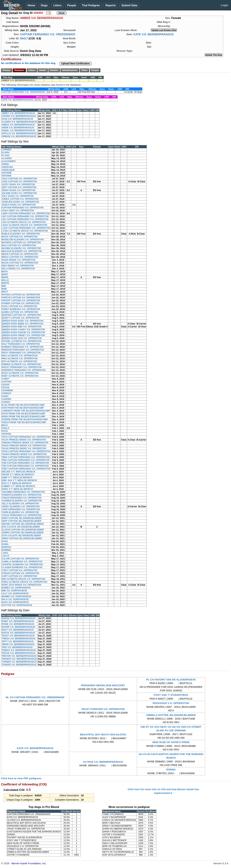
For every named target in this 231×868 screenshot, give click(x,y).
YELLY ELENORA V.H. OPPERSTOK (20, 504)
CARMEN (6, 150)
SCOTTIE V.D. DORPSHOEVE (17, 605)
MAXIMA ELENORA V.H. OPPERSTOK (21, 248)
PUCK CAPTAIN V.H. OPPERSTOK (19, 306)
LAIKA (5, 553)
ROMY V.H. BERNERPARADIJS (18, 621)
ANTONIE (6, 176)
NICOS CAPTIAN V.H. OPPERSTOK (20, 263)
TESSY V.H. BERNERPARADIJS (18, 636)
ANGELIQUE (8, 170)
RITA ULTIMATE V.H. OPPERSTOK (19, 361)
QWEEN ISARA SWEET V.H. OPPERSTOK (23, 335)
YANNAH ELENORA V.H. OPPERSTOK (22, 495)
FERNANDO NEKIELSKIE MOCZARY (103, 685)
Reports (111, 5)
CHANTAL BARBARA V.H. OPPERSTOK (22, 564)
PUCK (5, 431)
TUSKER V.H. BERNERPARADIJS (19, 665)
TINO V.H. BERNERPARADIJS (17, 647)
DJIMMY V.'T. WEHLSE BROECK (18, 486)
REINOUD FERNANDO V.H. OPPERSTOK (23, 350)
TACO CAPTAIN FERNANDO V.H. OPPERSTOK (26, 437)
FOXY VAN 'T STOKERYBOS (171, 695)
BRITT (5, 292)
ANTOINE (6, 173)
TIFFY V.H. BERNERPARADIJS (18, 641)
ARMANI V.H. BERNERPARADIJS (19, 136)
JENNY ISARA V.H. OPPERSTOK (19, 190)
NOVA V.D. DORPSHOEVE (15, 602)
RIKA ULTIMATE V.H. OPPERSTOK (20, 356)
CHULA (5, 428)
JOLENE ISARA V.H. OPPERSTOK (19, 193)
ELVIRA (6, 152)
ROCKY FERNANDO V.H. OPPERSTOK (22, 367)
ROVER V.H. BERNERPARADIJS (18, 627)
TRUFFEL (7, 434)
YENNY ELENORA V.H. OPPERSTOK (21, 506)
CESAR (5, 385)
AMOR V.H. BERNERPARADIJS (18, 128)
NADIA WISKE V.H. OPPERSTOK (19, 260)
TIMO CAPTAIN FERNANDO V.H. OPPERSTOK (26, 457)
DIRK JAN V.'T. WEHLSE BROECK (19, 480)
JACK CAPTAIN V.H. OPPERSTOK (19, 179)
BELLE (5, 280)
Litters (57, 5)
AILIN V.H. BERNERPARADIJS (17, 119)
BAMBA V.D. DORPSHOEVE (16, 588)
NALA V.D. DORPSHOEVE (15, 599)
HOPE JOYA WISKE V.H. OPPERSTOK (21, 585)
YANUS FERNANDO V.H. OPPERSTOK (22, 498)
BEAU (5, 271)
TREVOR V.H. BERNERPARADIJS (19, 656)
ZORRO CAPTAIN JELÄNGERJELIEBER (22, 533)
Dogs (44, 5)
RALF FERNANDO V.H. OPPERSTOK (21, 344)
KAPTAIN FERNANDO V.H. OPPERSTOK (23, 208)
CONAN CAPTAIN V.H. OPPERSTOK (20, 573)
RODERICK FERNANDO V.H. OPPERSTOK (24, 370)
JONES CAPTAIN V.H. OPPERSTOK (20, 199)
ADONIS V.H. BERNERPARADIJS (19, 116)
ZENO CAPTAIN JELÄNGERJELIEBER (22, 518)
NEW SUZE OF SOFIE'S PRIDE (171, 742)
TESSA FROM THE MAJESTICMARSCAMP (24, 422)
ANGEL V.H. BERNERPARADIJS (18, 130)
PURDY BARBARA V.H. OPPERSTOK (21, 309)
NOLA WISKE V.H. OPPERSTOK (18, 269)
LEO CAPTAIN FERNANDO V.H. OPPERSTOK (25, 216)
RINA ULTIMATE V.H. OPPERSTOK (20, 358)
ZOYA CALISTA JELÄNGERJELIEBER (21, 535)
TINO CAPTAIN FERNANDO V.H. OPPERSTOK (26, 460)
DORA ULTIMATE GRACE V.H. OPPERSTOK (24, 582)
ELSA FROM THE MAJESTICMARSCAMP (23, 405)
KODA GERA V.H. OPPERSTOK (18, 211)
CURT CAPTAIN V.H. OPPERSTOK (19, 576)
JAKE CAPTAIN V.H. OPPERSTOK (19, 182)
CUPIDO (6, 402)
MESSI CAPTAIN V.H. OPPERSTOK (20, 254)
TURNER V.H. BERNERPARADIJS (19, 662)
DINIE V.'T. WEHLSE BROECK (17, 477)
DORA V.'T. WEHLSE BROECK (17, 489)
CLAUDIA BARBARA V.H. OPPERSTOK (22, 567)
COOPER (6, 399)
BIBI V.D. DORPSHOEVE (14, 591)
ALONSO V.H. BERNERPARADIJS (19, 122)
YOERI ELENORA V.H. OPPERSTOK (20, 512)
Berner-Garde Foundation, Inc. (29, 863)
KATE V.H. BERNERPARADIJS (154, 34)
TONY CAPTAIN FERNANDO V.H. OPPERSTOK (26, 469)
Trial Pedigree (91, 5)
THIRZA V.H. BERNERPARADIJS (18, 639)
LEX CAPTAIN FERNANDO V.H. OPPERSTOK (25, 219)
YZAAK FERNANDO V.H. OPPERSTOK (22, 515)
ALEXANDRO (9, 161)
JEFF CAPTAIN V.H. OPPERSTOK (19, 187)
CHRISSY (6, 393)
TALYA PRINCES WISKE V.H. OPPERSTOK (24, 440)
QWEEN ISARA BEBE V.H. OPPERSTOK (22, 324)
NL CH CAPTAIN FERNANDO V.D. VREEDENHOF (35, 697)
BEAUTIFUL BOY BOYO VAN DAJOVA (103, 734)
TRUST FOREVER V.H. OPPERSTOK (103, 709)
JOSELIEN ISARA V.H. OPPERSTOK (20, 202)
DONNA (171, 769)
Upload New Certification (76, 63)
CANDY (5, 379)
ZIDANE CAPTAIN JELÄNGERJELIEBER (23, 524)
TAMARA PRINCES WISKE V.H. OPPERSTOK (25, 443)
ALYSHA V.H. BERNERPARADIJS (103, 762)
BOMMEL (6, 550)
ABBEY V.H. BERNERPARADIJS (18, 113)
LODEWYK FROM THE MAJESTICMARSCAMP (26, 411)
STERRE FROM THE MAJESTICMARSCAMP (25, 419)
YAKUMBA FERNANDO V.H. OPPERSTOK (23, 492)
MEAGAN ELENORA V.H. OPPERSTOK (22, 251)
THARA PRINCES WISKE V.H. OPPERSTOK (24, 454)
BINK (4, 289)
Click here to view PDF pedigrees (21, 778)
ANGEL (5, 164)
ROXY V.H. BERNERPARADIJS (18, 630)
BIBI (4, 286)
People (72, 5)
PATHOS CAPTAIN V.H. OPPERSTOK (21, 295)
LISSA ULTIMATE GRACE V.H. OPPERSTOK (24, 225)
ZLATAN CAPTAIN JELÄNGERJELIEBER (23, 530)
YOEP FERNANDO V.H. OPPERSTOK (21, 509)
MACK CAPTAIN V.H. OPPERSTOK (20, 237)
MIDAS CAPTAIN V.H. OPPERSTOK (20, 257)
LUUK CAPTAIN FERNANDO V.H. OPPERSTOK (26, 228)
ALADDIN (7, 158)
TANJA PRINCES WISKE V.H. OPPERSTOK (24, 446)
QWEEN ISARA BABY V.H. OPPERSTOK (23, 321)
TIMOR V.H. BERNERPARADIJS (18, 644)
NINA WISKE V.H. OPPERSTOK (18, 266)
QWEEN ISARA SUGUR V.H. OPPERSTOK (23, 332)
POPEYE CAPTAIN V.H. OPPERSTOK (21, 298)
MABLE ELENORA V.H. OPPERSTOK (21, 234)
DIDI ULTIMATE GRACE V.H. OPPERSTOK (23, 579)
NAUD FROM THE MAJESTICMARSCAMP (23, 414)
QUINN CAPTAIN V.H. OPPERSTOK (20, 312)
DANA (5, 541)
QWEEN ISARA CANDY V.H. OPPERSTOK (23, 329)
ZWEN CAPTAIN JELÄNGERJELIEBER (22, 538)
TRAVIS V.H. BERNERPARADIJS (18, 653)
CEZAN (5, 387)
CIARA (5, 396)
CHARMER (7, 390)
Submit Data (129, 5)
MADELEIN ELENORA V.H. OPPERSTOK (23, 240)
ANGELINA (7, 167)
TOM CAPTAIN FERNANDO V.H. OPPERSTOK (25, 463)
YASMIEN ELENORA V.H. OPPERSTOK (22, 501)
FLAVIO (6, 155)
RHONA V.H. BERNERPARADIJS (18, 618)
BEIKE (5, 277)
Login (225, 5)
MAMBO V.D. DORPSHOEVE (16, 596)
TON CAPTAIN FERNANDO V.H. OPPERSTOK (25, 466)
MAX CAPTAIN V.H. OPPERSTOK (19, 245)
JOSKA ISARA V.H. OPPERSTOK (19, 205)
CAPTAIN (6, 382)
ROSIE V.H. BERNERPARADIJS (18, 624)
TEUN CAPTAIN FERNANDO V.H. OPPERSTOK (26, 451)
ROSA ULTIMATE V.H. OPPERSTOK (20, 373)
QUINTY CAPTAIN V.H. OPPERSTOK (21, 318)
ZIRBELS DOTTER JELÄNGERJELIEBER (171, 715)
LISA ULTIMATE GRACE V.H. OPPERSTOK (24, 222)
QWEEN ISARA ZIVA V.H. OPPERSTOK (22, 338)
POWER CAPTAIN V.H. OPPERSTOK (21, 303)
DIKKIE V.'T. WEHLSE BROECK (18, 475)
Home (31, 5)
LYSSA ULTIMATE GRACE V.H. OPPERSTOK (25, 231)
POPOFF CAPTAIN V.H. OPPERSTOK (21, 300)
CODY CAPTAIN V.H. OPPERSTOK (19, 570)
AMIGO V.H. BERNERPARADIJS (18, 125)
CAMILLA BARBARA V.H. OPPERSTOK (22, 562)
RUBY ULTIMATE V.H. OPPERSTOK (20, 376)
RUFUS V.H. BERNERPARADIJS (18, 633)
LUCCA (5, 556)
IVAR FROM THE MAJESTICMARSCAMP (23, 408)
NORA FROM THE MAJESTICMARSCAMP (23, 417)
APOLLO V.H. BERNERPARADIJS (19, 133)
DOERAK (6, 547)
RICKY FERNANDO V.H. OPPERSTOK (21, 353)
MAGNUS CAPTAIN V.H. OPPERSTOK (21, 242)
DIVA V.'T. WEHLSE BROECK (17, 483)
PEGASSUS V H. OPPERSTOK (171, 703)
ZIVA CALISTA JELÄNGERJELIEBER (21, 527)
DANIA (5, 544)
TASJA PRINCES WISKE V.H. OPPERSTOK (24, 448)
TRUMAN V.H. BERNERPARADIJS (19, 659)
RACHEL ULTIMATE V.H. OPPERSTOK (22, 341)
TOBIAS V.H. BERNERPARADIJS (19, 650)
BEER (5, 274)
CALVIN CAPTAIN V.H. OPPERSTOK (20, 559)
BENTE (5, 283)
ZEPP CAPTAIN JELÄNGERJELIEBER (21, 521)
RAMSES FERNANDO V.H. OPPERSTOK (23, 347)
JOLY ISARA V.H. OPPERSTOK (18, 196)
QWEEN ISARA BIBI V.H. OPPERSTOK (22, 327)
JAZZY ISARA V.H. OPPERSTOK (18, 184)
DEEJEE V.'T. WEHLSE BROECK (18, 472)
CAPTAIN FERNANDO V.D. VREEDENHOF (48, 34)
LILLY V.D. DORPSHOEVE (15, 593)
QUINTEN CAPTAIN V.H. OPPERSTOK (21, 315)
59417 (24, 38)
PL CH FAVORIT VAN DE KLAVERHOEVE (171, 680)
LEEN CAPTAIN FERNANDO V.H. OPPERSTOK (26, 213)
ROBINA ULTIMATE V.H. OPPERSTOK (21, 364)
